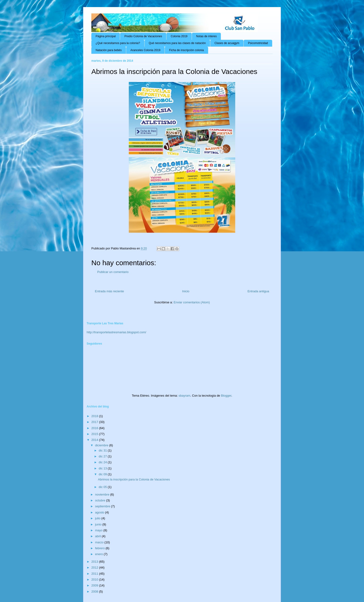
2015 (95, 434)
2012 (95, 567)
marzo (100, 542)
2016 (95, 428)
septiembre (103, 506)
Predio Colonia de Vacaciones (143, 36)
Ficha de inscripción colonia (186, 50)
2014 (95, 440)
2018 (95, 416)
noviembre (103, 494)
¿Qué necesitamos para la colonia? (118, 43)
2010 (95, 580)
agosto (100, 512)
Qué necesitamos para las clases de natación (177, 43)
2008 (95, 592)
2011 (95, 574)
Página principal (106, 36)
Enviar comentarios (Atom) (192, 302)
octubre (101, 500)
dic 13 (103, 468)
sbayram (185, 396)
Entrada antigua (258, 291)
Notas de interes (206, 36)
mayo (99, 530)
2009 (95, 585)
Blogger (226, 396)
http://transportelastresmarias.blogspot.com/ (116, 332)
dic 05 (103, 487)
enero (99, 554)
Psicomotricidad (258, 43)
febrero (100, 548)
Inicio (186, 291)
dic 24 (103, 462)
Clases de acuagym (227, 43)
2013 (95, 562)
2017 (95, 422)
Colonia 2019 (179, 36)
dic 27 (103, 456)
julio (98, 518)
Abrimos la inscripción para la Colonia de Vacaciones (134, 479)
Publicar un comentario (113, 272)
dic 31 (103, 450)
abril (98, 536)
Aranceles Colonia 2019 (145, 50)
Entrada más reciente (109, 291)
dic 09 (103, 474)
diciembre (102, 445)
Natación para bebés (109, 50)
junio (99, 524)
